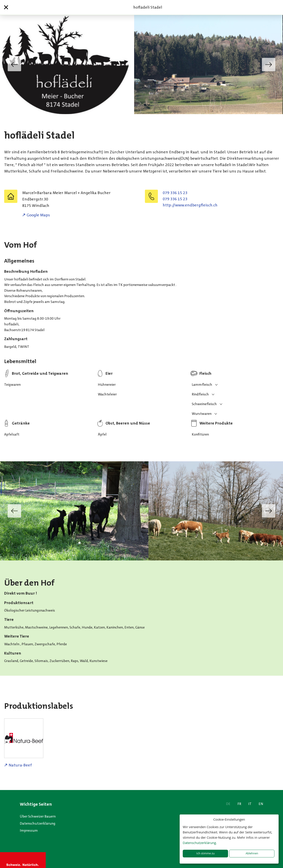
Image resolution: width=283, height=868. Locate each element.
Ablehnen (252, 853)
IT (250, 804)
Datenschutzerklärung (38, 823)
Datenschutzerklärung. (200, 843)
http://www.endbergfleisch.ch (190, 205)
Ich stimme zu (205, 853)
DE (228, 804)
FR (239, 804)
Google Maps (38, 215)
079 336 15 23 (175, 193)
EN (261, 804)
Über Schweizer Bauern (38, 816)
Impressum (29, 830)
